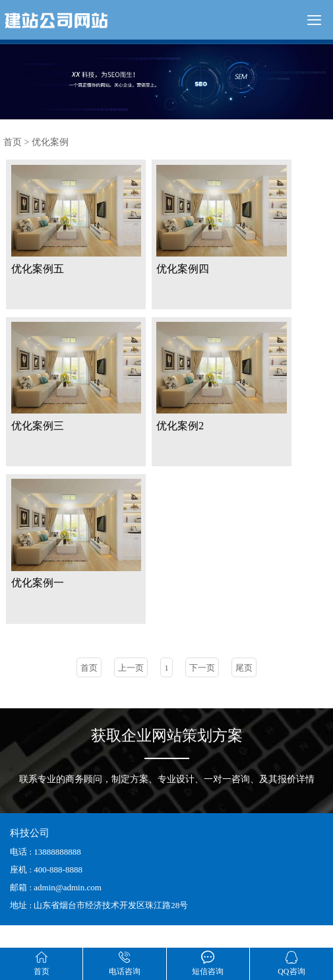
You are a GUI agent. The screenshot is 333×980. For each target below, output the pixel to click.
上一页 (131, 689)
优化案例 (50, 142)
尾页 (244, 689)
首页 (13, 142)
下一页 (202, 689)
